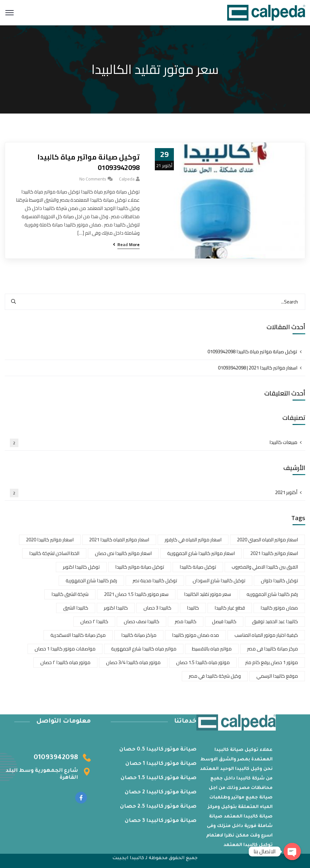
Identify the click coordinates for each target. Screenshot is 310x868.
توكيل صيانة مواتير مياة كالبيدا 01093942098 (89, 162)
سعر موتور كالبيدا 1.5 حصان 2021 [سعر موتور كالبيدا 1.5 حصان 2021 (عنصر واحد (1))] (136, 594)
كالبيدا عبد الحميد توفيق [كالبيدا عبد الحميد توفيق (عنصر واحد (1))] (275, 621)
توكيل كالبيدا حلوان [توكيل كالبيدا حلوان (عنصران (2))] (279, 581)
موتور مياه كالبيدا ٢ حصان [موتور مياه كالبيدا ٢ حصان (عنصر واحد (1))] (65, 662)
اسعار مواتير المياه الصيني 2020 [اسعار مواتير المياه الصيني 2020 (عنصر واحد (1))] (267, 540)
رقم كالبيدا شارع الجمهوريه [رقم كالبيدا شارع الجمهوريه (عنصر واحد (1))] (272, 594)
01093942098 (56, 761)
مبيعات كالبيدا (154, 442)
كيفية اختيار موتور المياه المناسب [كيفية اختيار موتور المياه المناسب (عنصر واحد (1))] (266, 635)
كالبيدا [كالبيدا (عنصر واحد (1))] (193, 608)
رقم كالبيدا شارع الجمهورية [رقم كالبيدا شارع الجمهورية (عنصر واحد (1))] (91, 581)
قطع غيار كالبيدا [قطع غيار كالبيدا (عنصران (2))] (230, 608)
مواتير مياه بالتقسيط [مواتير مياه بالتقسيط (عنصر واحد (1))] (212, 649)
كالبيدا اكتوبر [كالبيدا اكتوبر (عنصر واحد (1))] (116, 608)
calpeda (127, 179)
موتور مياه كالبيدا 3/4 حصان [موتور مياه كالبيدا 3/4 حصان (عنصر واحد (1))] (133, 662)
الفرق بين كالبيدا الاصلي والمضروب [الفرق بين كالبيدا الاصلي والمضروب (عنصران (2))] (265, 567)
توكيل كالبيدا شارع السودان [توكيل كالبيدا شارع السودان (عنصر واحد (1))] (219, 581)
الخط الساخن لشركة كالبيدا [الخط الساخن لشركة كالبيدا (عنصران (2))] (54, 553)
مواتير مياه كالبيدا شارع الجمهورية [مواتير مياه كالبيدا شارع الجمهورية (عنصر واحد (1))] (144, 649)
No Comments (93, 179)
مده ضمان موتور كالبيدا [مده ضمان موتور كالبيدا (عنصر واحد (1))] (195, 635)
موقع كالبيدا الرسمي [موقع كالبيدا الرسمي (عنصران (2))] (277, 676)
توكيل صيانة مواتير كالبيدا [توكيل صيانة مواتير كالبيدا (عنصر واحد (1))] (140, 567)
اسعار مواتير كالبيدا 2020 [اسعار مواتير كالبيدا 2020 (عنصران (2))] (50, 540)
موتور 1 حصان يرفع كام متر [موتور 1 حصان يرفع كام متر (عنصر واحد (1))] (272, 662)
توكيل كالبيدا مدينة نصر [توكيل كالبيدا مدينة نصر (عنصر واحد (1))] (155, 581)
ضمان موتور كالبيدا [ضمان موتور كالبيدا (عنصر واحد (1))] (279, 608)
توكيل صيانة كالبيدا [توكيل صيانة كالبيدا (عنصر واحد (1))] (198, 567)
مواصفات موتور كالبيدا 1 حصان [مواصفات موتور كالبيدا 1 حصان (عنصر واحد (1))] (65, 649)
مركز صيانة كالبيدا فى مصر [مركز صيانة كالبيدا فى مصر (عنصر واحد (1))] (273, 649)
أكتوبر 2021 (154, 493)
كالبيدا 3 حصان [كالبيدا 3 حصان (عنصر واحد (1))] (157, 608)
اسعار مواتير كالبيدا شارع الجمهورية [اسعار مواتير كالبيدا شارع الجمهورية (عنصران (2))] (201, 553)
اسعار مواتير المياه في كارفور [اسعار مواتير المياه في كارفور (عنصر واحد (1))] (193, 540)
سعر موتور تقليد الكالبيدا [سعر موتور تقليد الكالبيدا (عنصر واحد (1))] (208, 594)
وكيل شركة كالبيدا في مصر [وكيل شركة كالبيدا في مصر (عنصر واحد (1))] (215, 676)
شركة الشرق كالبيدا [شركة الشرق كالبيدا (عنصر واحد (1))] (70, 594)
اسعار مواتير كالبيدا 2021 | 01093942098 (258, 368)
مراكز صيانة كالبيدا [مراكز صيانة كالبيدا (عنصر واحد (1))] (139, 635)
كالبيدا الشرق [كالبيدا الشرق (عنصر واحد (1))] (76, 608)
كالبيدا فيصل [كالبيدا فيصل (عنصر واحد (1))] (224, 621)
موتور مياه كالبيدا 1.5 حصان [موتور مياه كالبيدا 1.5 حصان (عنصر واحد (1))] (203, 662)
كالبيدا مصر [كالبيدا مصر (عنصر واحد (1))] (186, 621)
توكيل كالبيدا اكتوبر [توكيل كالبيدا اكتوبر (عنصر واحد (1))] (81, 567)
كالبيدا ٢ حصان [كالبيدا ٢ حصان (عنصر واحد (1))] (94, 621)
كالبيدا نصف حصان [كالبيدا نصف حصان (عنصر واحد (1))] (142, 621)
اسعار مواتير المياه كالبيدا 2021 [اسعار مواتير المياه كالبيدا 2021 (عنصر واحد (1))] (119, 540)
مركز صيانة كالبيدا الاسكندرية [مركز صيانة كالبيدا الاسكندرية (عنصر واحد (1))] (78, 635)
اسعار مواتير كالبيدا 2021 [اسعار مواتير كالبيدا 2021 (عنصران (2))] (274, 553)
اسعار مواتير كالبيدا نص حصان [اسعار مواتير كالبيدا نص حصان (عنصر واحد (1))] (123, 553)
